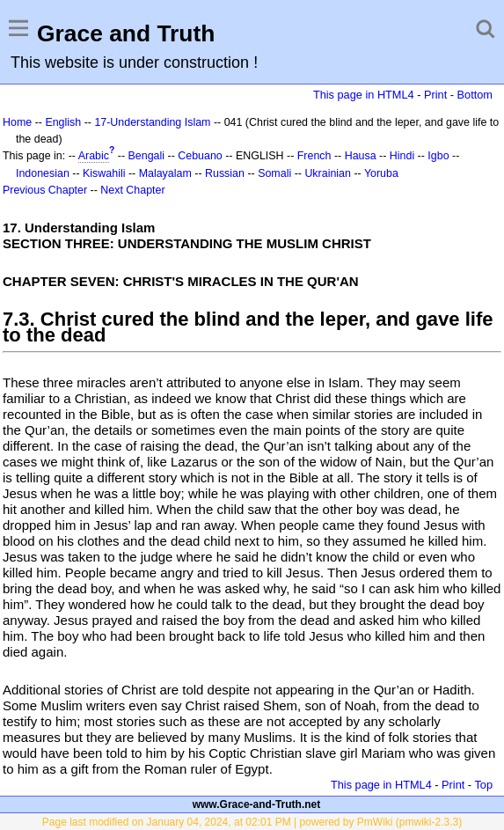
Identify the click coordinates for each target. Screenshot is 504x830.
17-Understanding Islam (152, 122)
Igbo (438, 156)
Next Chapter (132, 190)
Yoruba (381, 173)
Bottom (475, 95)
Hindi (402, 156)
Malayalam (165, 173)
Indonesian (43, 173)
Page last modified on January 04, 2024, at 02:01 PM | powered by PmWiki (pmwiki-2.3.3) (252, 822)
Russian (225, 173)
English (63, 122)
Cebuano (200, 156)
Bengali (147, 156)
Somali (274, 173)
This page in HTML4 (364, 95)
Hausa (361, 156)
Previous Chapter (45, 190)
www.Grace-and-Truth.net (257, 804)
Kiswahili (104, 173)
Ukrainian (328, 173)
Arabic (94, 156)
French (314, 156)
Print (435, 95)
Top (483, 785)
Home (17, 122)
